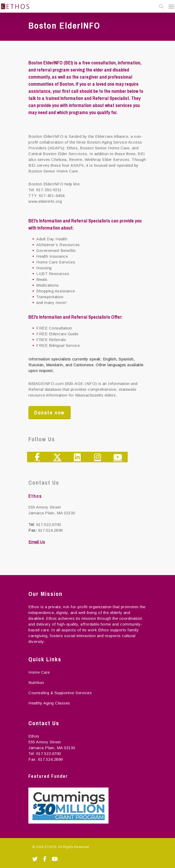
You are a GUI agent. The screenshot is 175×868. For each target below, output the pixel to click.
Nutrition (36, 682)
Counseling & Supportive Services (60, 693)
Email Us (37, 542)
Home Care (39, 672)
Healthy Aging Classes (49, 703)
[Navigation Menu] (171, 6)
